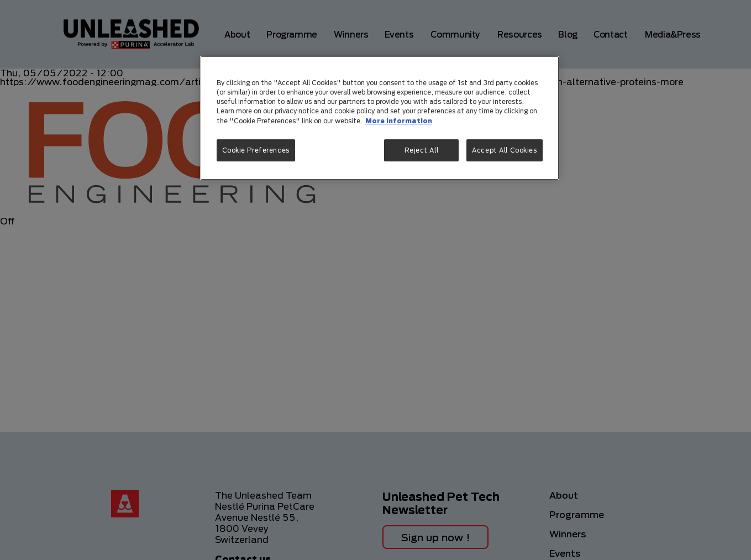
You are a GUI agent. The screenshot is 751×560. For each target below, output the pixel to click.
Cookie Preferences (256, 150)
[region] (380, 118)
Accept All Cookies (504, 150)
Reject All (422, 150)
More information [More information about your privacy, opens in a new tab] (399, 121)
